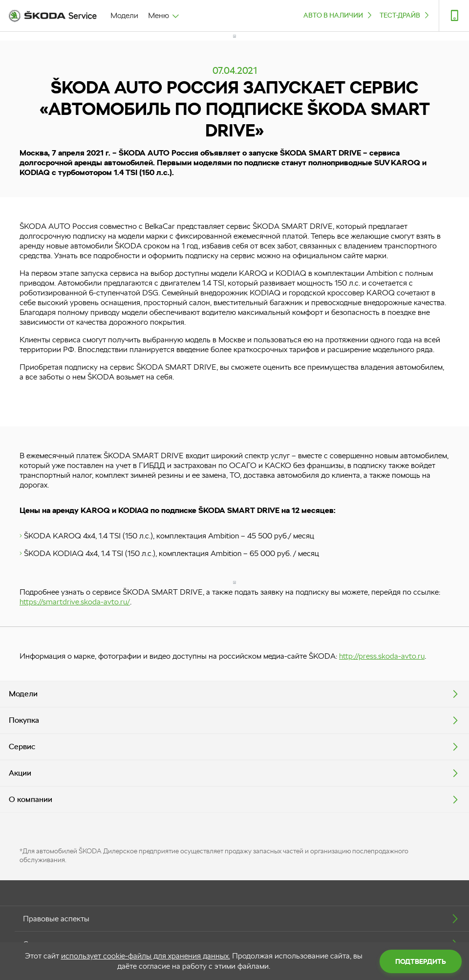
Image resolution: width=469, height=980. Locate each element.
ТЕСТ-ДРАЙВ (405, 15)
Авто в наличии (339, 15)
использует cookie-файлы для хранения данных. (146, 956)
